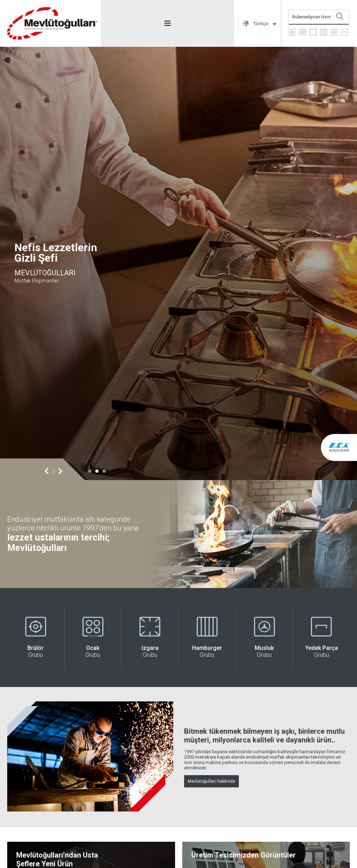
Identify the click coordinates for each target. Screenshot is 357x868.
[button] (90, 471)
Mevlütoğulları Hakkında (211, 781)
